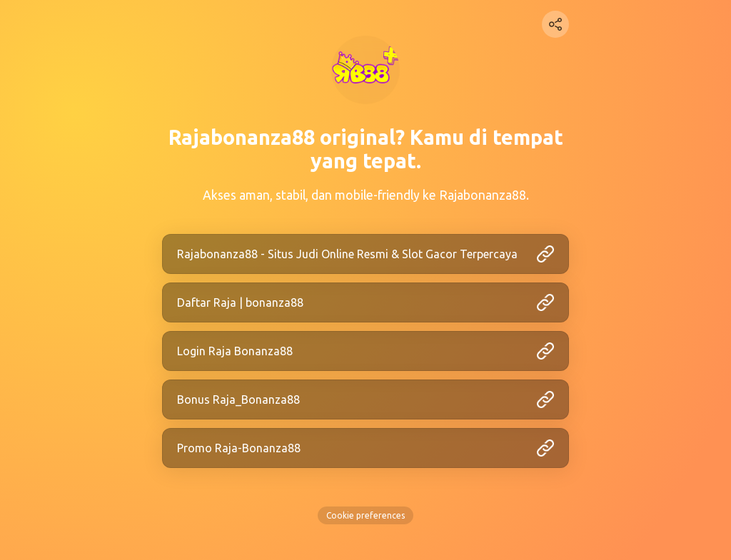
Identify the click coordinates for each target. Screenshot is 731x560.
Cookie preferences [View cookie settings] (365, 515)
